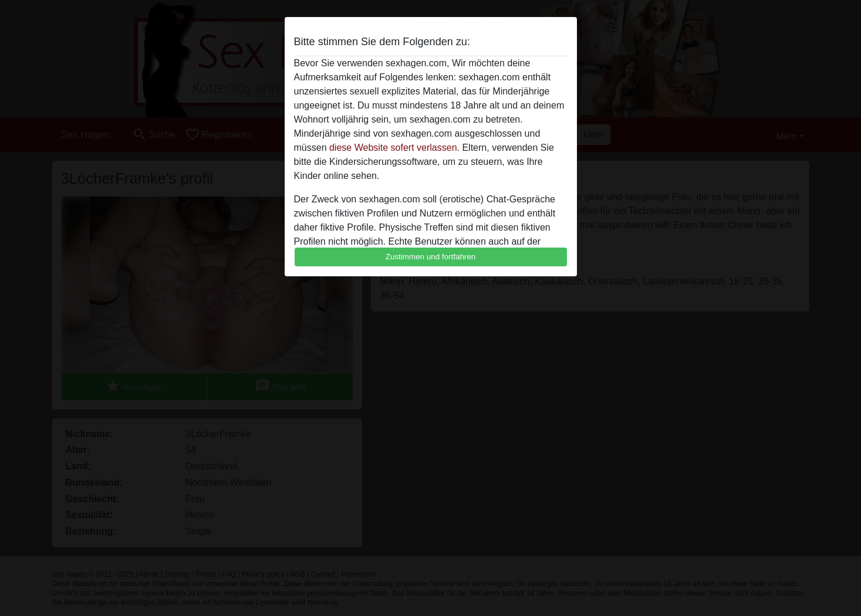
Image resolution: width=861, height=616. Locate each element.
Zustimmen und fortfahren (431, 257)
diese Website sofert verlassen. (394, 148)
